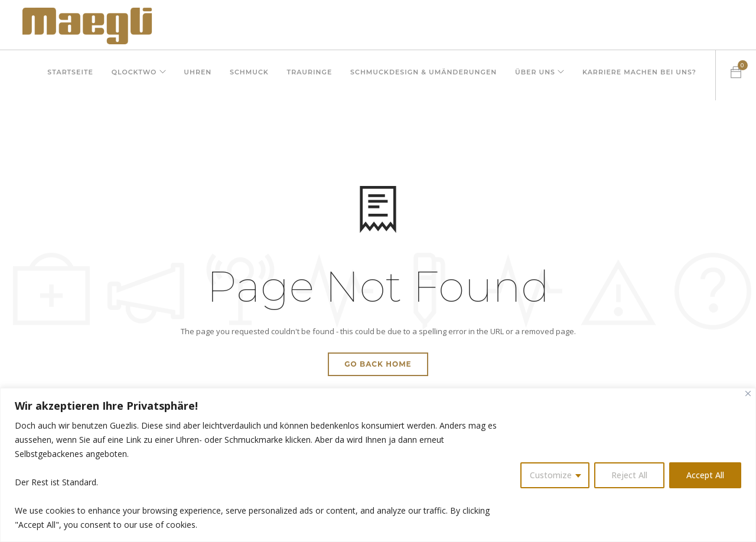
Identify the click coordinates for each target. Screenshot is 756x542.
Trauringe (306, 75)
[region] (378, 465)
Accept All (705, 475)
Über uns (533, 75)
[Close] (748, 394)
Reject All (629, 475)
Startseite (62, 75)
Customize (551, 475)
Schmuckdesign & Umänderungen (421, 75)
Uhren (192, 75)
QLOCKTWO (127, 75)
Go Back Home (378, 364)
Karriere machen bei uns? (639, 75)
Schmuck (245, 75)
